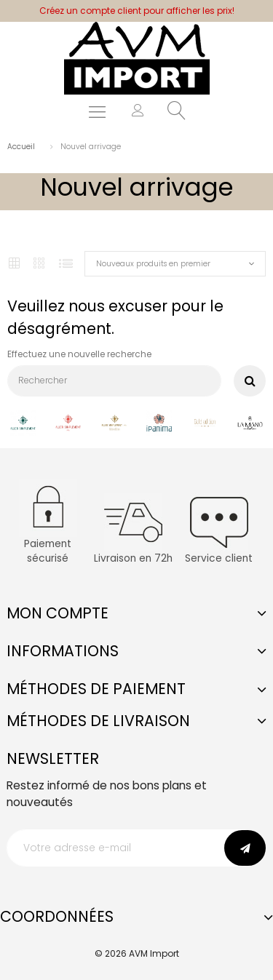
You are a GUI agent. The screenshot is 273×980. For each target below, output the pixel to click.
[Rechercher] (114, 381)
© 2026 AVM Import (137, 953)
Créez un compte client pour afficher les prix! (137, 11)
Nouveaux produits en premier (153, 264)
